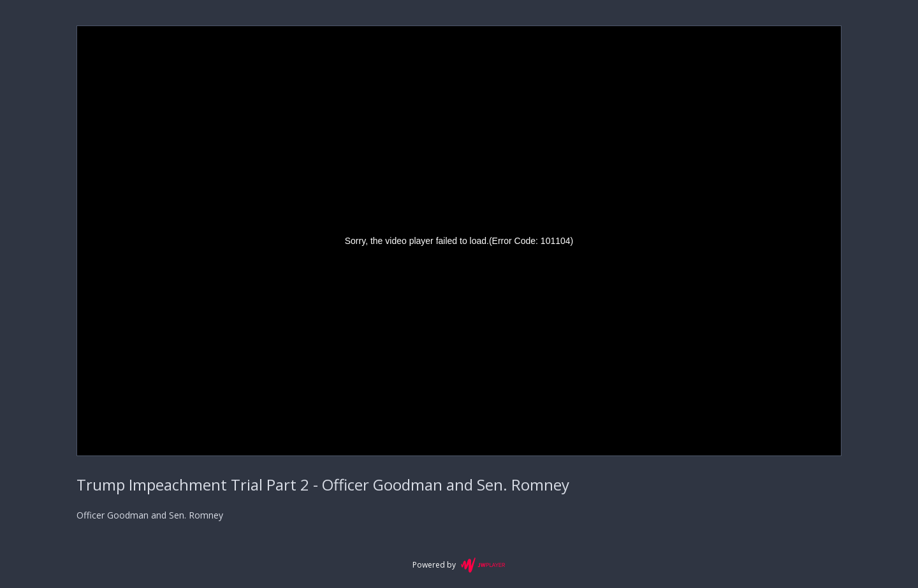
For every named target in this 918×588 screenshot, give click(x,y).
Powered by (459, 565)
